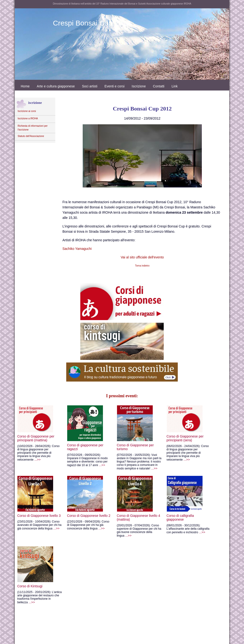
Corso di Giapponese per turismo (144, 430)
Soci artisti (90, 86)
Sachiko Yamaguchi (77, 249)
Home (25, 86)
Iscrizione (139, 86)
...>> (40, 455)
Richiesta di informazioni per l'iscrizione (33, 128)
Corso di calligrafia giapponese (197, 504)
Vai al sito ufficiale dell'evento (142, 257)
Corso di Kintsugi (37, 576)
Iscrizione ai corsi (27, 111)
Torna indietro (142, 266)
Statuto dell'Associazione (31, 136)
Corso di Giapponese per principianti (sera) (198, 425)
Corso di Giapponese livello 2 (94, 502)
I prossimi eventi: (122, 396)
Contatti (159, 86)
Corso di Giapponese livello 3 (41, 502)
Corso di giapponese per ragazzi (91, 430)
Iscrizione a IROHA (28, 118)
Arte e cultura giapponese (56, 86)
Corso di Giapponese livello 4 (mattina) (147, 504)
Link (175, 86)
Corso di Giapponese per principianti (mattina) (38, 425)
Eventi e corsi (115, 86)
